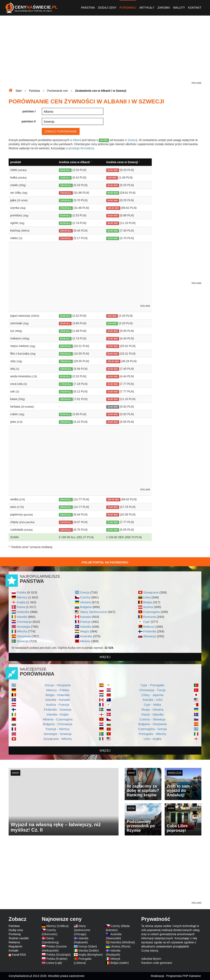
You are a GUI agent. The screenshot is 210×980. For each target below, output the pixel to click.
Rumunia (150, 617)
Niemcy (22, 597)
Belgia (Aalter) (120, 963)
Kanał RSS (19, 955)
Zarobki (164, 8)
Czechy (85, 597)
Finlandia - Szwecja (58, 709)
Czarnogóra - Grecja (152, 729)
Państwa (88, 8)
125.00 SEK (113, 361)
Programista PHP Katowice (183, 976)
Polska (22, 592)
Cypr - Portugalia (152, 685)
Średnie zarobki (19, 938)
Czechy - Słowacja (152, 719)
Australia (86, 636)
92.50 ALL (65, 414)
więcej (105, 657)
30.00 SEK (113, 223)
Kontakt (195, 8)
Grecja (85, 592)
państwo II (29, 121)
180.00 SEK (113, 208)
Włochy (22, 631)
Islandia (85, 627)
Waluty (179, 8)
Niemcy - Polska (58, 690)
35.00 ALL (65, 331)
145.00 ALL (66, 392)
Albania (85, 641)
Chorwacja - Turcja (152, 690)
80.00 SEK (113, 193)
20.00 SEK (113, 231)
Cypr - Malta (152, 705)
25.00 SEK (113, 170)
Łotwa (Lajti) (54, 963)
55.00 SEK (113, 515)
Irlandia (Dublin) (89, 951)
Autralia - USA (152, 700)
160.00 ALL (66, 530)
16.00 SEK (113, 407)
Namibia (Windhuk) (123, 942)
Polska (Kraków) (57, 959)
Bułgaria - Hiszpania (152, 724)
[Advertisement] (105, 52)
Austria (148, 607)
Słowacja (150, 636)
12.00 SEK (113, 339)
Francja (85, 622)
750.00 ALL (66, 193)
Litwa (147, 597)
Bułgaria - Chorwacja (58, 724)
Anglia (21, 602)
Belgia (148, 602)
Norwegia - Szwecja (58, 734)
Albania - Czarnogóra (58, 719)
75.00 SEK (113, 507)
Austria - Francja (58, 705)
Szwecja (23, 641)
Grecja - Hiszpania (58, 685)
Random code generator (157, 963)
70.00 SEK (113, 346)
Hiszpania (24, 636)
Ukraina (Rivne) (120, 946)
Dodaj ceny (107, 8)
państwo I (29, 111)
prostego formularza (81, 148)
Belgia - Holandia (58, 695)
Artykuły (147, 8)
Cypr (147, 622)
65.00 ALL (65, 223)
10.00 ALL (65, 178)
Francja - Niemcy (58, 729)
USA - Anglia (152, 739)
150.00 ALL (66, 185)
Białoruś (149, 627)
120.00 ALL (66, 369)
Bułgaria (86, 607)
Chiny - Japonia (152, 695)
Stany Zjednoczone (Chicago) (82, 930)
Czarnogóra (151, 612)
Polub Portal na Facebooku (105, 562)
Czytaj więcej (150, 951)
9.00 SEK (112, 316)
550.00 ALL (66, 346)
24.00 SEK (113, 216)
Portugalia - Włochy (152, 734)
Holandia (23, 612)
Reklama (14, 942)
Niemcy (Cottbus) (57, 926)
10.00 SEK (113, 238)
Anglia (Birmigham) (91, 955)
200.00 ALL (66, 231)
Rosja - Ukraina (152, 709)
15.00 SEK (113, 331)
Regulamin (15, 946)
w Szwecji (131, 140)
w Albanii (76, 140)
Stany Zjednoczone (94, 612)
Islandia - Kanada (58, 700)
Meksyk (115, 959)
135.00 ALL (66, 200)
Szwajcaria (151, 592)
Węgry (84, 631)
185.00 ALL (66, 399)
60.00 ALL (65, 170)
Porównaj (128, 8)
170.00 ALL (66, 384)
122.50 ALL (66, 238)
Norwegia (23, 627)
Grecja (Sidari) (88, 946)
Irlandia (22, 617)
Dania (21, 607)
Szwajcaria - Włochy (58, 739)
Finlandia (150, 631)
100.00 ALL (66, 422)
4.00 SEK (112, 178)
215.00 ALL (66, 522)
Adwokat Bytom (151, 959)
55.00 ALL (65, 316)
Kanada (85, 617)
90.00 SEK (113, 354)
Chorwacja (24, 622)
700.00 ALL (66, 361)
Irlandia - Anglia (58, 714)
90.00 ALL (65, 323)
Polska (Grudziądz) (59, 955)
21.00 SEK (113, 384)
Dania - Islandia (152, 714)
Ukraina (85, 602)
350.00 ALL (66, 500)
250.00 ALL (66, 354)
